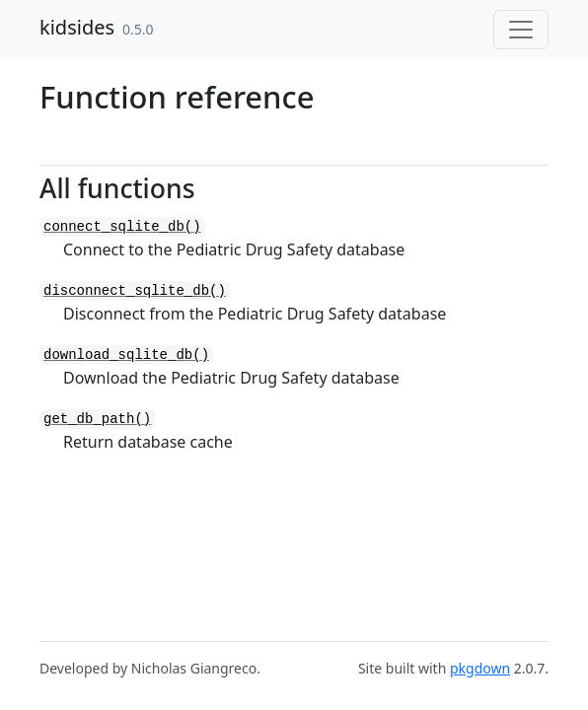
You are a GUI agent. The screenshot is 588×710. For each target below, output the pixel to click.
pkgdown (480, 668)
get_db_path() (97, 419)
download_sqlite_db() (126, 355)
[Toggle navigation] (521, 30)
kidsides (77, 27)
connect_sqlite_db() (122, 227)
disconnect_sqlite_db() (135, 291)
